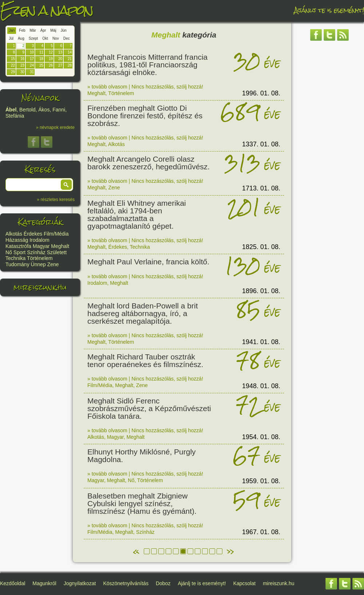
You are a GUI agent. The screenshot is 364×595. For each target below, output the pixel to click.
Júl (11, 38)
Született (57, 252)
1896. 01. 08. (261, 291)
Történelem (40, 258)
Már (33, 30)
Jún (63, 30)
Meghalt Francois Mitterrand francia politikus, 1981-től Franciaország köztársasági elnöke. (147, 65)
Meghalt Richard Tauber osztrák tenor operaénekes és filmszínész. (145, 360)
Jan (12, 30)
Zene (53, 264)
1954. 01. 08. (261, 437)
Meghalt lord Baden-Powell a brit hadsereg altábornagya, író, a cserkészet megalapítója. (143, 313)
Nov (56, 38)
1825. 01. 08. (261, 247)
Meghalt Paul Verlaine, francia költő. (148, 262)
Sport (19, 252)
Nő (9, 252)
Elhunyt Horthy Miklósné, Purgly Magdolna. (142, 456)
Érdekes (33, 234)
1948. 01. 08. (261, 386)
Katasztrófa (18, 246)
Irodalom (39, 240)
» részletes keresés (56, 200)
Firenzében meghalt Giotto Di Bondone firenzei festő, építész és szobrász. (145, 116)
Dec (67, 38)
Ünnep (38, 264)
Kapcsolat (244, 583)
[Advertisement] (329, 155)
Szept (33, 38)
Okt (45, 38)
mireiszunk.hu (40, 287)
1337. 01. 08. (261, 144)
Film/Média (56, 234)
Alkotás (14, 234)
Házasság (17, 240)
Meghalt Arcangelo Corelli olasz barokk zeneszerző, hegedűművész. (149, 163)
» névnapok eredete (55, 127)
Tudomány (17, 264)
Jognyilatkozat (80, 583)
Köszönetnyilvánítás (126, 583)
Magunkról (44, 583)
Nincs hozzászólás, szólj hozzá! (167, 87)
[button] (66, 185)
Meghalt (60, 246)
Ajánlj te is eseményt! (329, 10)
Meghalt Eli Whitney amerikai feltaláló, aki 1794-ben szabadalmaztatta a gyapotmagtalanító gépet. (137, 214)
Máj (53, 30)
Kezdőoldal (13, 583)
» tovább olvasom (107, 87)
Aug (21, 38)
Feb (22, 30)
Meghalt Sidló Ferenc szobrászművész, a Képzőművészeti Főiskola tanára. (149, 408)
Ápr (43, 30)
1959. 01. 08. (261, 481)
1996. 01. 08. (261, 93)
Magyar (41, 246)
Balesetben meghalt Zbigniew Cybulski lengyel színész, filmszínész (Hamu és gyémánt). (142, 503)
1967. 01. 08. (261, 532)
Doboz (163, 583)
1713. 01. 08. (261, 188)
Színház (36, 252)
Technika (15, 258)
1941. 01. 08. (261, 342)
